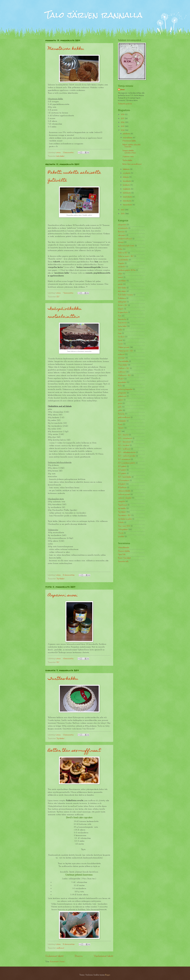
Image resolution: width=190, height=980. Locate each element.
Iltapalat (121, 263)
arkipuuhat (122, 225)
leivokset (121, 337)
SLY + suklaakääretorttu (127, 452)
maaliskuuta (128, 197)
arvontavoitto (123, 228)
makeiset (121, 354)
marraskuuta (128, 138)
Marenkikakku (123, 361)
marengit (121, 358)
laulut (120, 330)
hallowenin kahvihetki (126, 246)
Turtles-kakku (63, 679)
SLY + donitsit (123, 435)
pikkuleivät (122, 396)
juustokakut (122, 281)
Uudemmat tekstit (54, 956)
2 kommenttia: (69, 153)
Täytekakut (60, 579)
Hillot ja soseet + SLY (126, 256)
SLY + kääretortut (124, 442)
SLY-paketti (122, 474)
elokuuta (126, 177)
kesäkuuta (127, 185)
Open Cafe (122, 555)
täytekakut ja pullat (125, 519)
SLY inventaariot (124, 459)
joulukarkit (122, 267)
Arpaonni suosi (63, 595)
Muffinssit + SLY (124, 375)
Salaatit (121, 428)
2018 (123, 115)
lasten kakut (122, 326)
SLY (58, 297)
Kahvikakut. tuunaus (125, 295)
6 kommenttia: (69, 659)
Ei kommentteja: (69, 575)
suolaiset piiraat (124, 494)
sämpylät (121, 502)
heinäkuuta (127, 181)
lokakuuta (126, 169)
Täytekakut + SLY (124, 516)
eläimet (121, 242)
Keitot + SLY (123, 305)
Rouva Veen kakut (124, 558)
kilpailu (121, 309)
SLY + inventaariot (125, 438)
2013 (123, 210)
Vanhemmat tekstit (103, 956)
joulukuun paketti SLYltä (127, 270)
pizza (120, 403)
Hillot (120, 249)
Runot (120, 425)
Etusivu (79, 956)
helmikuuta (127, 201)
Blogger (108, 975)
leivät (120, 340)
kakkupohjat (122, 302)
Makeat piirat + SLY (126, 351)
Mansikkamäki (124, 548)
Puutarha (121, 414)
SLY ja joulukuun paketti (127, 463)
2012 (123, 214)
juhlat (120, 274)
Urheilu (121, 523)
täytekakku (122, 509)
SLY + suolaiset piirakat (127, 456)
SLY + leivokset (124, 445)
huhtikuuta (127, 193)
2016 (123, 122)
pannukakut (122, 382)
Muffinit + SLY (124, 368)
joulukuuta (127, 134)
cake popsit (122, 235)
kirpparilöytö (123, 312)
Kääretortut (122, 323)
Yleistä (121, 533)
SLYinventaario (124, 481)
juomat (121, 277)
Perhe (120, 386)
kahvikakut (60, 156)
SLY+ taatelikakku (125, 477)
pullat (120, 410)
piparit (121, 400)
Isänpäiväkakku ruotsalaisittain (65, 313)
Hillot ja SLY (123, 253)
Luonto (120, 344)
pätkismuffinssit (124, 417)
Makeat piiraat (124, 347)
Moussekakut (123, 365)
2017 (123, 119)
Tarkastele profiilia (125, 104)
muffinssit (60, 948)
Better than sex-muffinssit (74, 751)
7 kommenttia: (68, 293)
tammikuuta (128, 205)
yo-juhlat (121, 537)
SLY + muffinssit (124, 449)
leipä (120, 333)
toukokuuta (127, 189)
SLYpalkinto (122, 488)
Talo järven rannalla (94, 15)
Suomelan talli (123, 562)
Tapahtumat (123, 505)
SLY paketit (122, 467)
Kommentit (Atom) (57, 962)
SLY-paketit (122, 470)
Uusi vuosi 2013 (124, 526)
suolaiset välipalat (125, 498)
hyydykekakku (123, 260)
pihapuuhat (122, 393)
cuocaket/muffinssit (125, 239)
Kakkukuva (122, 298)
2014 (123, 130)
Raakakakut (122, 421)
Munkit (121, 379)
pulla (120, 407)
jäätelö (120, 284)
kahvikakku (122, 288)
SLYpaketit (122, 484)
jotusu (123, 90)
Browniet (121, 232)
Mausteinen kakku (66, 49)
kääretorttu (122, 319)
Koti (120, 316)
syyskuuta (127, 173)
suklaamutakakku (124, 491)
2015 (123, 126)
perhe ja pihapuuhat (125, 389)
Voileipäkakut (123, 530)
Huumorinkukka (124, 551)
